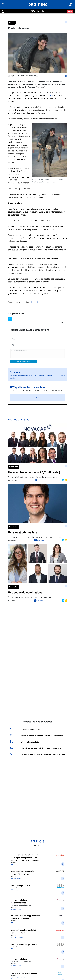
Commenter (41, 480)
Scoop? (70, 11)
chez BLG (49, 95)
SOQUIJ (13, 923)
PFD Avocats (14, 890)
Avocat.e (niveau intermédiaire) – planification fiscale (24, 931)
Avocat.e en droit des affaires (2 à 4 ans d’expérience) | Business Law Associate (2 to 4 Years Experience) (25, 858)
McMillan (13, 865)
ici (32, 302)
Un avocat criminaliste (30, 742)
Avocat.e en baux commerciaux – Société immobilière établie (24, 872)
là (37, 302)
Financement (14, 467)
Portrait (12, 23)
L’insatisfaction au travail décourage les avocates (41, 748)
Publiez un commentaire (24, 362)
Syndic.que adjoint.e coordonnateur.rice (19, 901)
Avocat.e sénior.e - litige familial (24, 944)
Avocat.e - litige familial (20, 885)
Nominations (14, 527)
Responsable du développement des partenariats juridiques (25, 917)
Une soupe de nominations (32, 729)
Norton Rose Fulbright (17, 937)
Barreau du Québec (16, 909)
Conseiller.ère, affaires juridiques (24, 973)
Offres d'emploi (38, 11)
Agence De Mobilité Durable (19, 978)
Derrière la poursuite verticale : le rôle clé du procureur (43, 754)
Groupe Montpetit (16, 878)
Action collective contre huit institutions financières (42, 736)
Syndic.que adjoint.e (19, 959)
